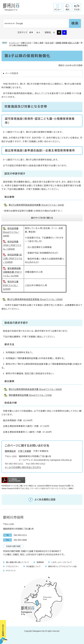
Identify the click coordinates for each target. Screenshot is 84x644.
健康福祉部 (10, 451)
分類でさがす (26, 43)
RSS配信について (34, 567)
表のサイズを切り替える (42, 218)
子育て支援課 (25, 451)
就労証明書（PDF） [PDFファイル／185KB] (12, 245)
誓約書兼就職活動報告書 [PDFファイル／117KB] (12, 272)
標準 (31, 33)
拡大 (38, 33)
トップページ (14, 43)
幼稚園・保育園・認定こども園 (67, 43)
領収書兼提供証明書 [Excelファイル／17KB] (30, 395)
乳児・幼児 (49, 43)
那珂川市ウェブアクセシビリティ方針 (63, 567)
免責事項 (40, 562)
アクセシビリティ (12, 567)
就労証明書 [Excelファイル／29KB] (11, 232)
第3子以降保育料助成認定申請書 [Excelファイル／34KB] (36, 205)
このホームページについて (62, 562)
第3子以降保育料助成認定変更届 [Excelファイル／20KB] (35, 299)
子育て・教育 (38, 43)
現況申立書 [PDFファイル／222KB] (11, 285)
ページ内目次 (12, 73)
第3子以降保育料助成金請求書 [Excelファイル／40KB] (35, 389)
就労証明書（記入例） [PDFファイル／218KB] (13, 258)
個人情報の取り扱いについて (18, 562)
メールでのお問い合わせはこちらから (23, 467)
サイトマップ (11, 571)
